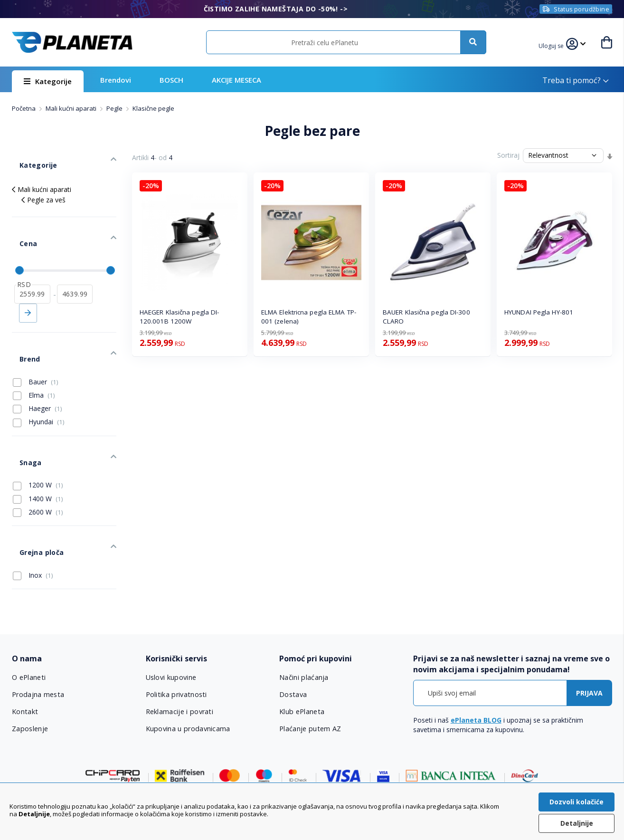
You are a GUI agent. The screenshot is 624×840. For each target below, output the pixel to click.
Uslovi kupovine (171, 617)
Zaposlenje (30, 668)
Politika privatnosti (176, 634)
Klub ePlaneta (302, 651)
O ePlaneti (29, 617)
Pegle (115, 108)
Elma (34, 357)
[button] (554, 45)
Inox (33, 515)
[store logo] (72, 42)
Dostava (293, 634)
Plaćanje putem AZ (310, 668)
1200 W (38, 436)
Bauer (36, 344)
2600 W (38, 463)
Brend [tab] (22, 325)
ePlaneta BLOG (476, 660)
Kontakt (25, 651)
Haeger (38, 371)
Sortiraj (508, 155)
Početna (24, 108)
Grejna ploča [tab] (33, 496)
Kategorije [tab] (30, 157)
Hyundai (39, 384)
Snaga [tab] (23, 417)
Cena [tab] (20, 224)
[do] (75, 267)
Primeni (28, 286)
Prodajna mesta (38, 634)
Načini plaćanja (303, 617)
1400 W (38, 449)
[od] (32, 267)
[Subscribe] (589, 633)
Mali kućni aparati (72, 108)
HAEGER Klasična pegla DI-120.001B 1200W (180, 317)
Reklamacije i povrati (179, 651)
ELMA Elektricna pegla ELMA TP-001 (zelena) (309, 317)
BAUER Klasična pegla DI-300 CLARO (426, 317)
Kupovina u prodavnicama (187, 668)
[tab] (73, 598)
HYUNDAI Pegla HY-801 (539, 312)
